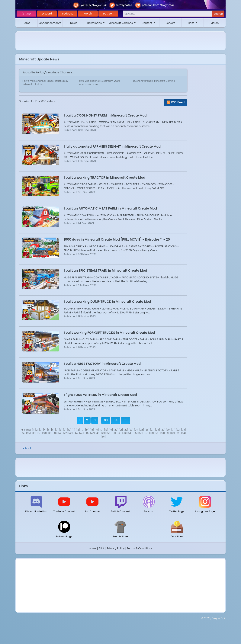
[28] (157, 430)
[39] (50, 433)
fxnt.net (26, 14)
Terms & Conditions (140, 548)
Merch (88, 14)
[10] (69, 430)
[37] (39, 433)
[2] (37, 430)
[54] (130, 433)
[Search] (167, 14)
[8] (61, 430)
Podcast (67, 14)
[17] (101, 430)
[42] (65, 433)
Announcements (50, 23)
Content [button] (147, 23)
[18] (106, 430)
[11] (73, 430)
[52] (119, 433)
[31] (173, 430)
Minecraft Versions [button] (121, 23)
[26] (147, 430)
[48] (98, 433)
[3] (41, 430)
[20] (116, 430)
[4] (45, 430)
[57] (146, 433)
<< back (27, 448)
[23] (131, 430)
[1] (33, 430)
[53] (124, 433)
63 (106, 420)
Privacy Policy (116, 548)
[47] (93, 433)
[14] (87, 430)
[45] (82, 433)
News (74, 23)
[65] (103, 437)
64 (116, 420)
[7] (57, 430)
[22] (126, 430)
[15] (92, 430)
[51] (114, 433)
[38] (44, 433)
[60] (162, 433)
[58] (151, 433)
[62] (173, 433)
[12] (78, 430)
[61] (168, 433)
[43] (71, 433)
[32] (178, 430)
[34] (23, 433)
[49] (103, 433)
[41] (60, 433)
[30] (168, 430)
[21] (121, 430)
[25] (142, 430)
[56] (141, 433)
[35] (28, 433)
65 (125, 420)
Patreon (108, 14)
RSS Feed (176, 102)
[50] (109, 433)
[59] (157, 433)
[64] (183, 433)
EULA (102, 548)
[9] (65, 430)
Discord (47, 14)
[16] (97, 430)
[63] (178, 433)
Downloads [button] (95, 23)
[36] (34, 433)
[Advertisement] (120, 585)
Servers (170, 23)
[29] (163, 430)
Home (27, 23)
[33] (183, 430)
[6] (53, 430)
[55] (135, 433)
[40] (55, 433)
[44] (76, 433)
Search (218, 14)
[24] (136, 430)
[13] (82, 430)
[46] (87, 433)
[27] (152, 430)
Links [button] (191, 23)
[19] (111, 430)
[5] (49, 430)
